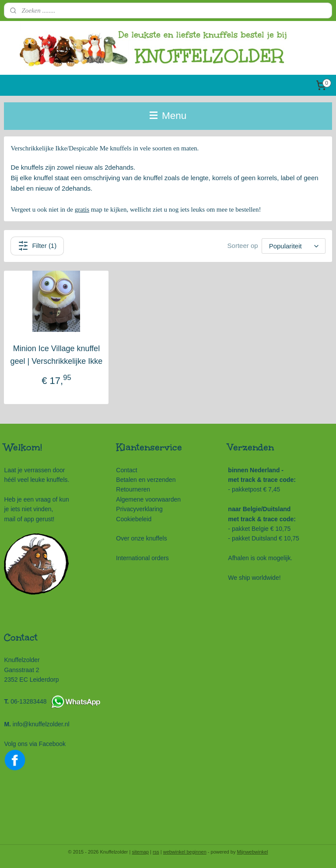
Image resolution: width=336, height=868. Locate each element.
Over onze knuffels (141, 538)
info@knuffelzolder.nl (41, 724)
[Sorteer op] (294, 246)
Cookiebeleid (134, 519)
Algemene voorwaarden (148, 499)
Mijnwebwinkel (252, 852)
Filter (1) (37, 246)
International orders (142, 558)
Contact (126, 470)
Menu (168, 116)
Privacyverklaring (139, 509)
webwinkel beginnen (185, 852)
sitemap (141, 852)
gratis (82, 209)
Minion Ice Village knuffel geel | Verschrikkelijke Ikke (57, 355)
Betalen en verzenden (146, 480)
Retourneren (133, 489)
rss (156, 852)
